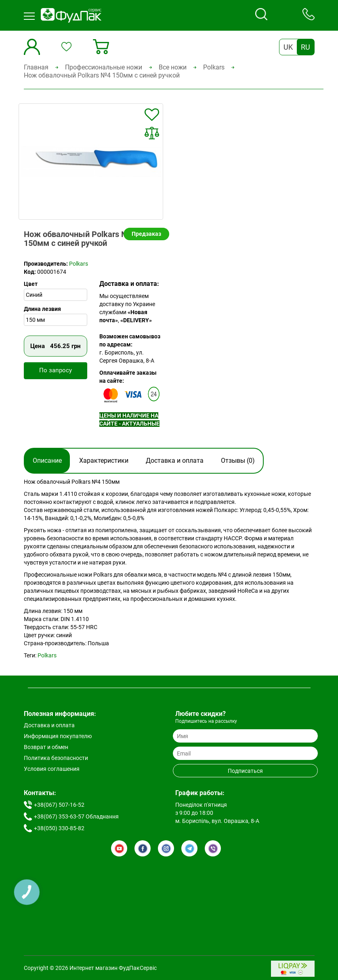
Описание (47, 461)
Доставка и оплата (175, 461)
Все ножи (173, 67)
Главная (36, 67)
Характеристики (104, 461)
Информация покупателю (58, 736)
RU (305, 47)
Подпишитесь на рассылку (206, 721)
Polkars (214, 67)
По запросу (56, 370)
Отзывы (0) (238, 461)
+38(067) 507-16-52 (59, 805)
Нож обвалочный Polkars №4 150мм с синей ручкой (102, 75)
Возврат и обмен (46, 747)
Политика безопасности (56, 758)
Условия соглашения (52, 769)
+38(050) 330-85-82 (59, 828)
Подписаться (245, 771)
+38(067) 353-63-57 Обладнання (76, 816)
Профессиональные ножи (104, 67)
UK (288, 47)
